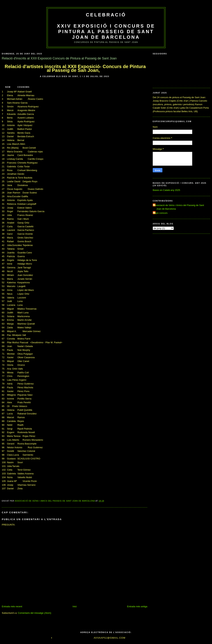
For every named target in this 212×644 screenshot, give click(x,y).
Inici (75, 606)
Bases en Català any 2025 (166, 190)
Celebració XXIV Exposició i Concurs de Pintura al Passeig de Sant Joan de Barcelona (106, 26)
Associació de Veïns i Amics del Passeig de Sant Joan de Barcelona (179, 207)
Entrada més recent (12, 606)
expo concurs (161, 213)
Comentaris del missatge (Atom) (34, 613)
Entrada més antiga (137, 606)
